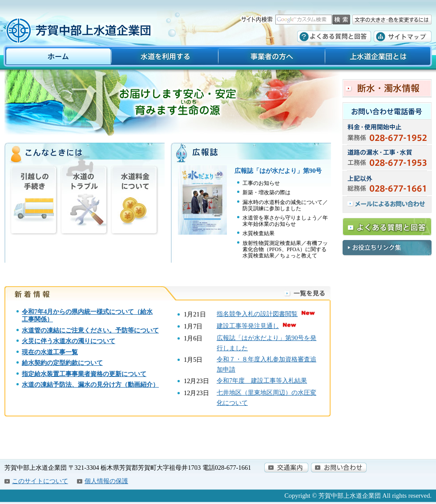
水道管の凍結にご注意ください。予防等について (90, 330)
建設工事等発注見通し (248, 326)
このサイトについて (40, 481)
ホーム (56, 58)
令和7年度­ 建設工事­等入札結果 (262, 380)
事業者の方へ (271, 58)
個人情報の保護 (106, 481)
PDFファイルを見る (251, 214)
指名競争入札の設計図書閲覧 (257, 314)
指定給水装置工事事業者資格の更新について (84, 374)
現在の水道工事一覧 (50, 352)
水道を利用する (165, 58)
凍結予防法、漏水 (65, 384)
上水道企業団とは (380, 58)
